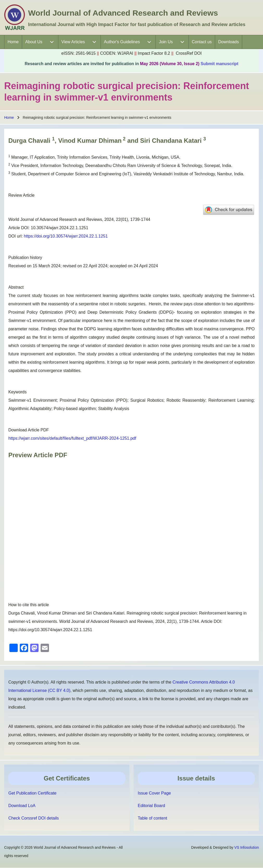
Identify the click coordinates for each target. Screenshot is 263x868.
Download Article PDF (29, 430)
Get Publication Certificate (32, 793)
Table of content (152, 818)
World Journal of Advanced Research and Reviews (123, 13)
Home (9, 117)
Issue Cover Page (154, 793)
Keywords (17, 392)
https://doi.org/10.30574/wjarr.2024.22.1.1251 (66, 236)
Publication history (25, 258)
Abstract (16, 287)
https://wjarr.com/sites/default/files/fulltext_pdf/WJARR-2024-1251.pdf (72, 438)
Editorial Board (151, 806)
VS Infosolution (247, 847)
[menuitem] (13, 42)
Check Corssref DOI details (34, 818)
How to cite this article (29, 605)
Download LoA (22, 806)
